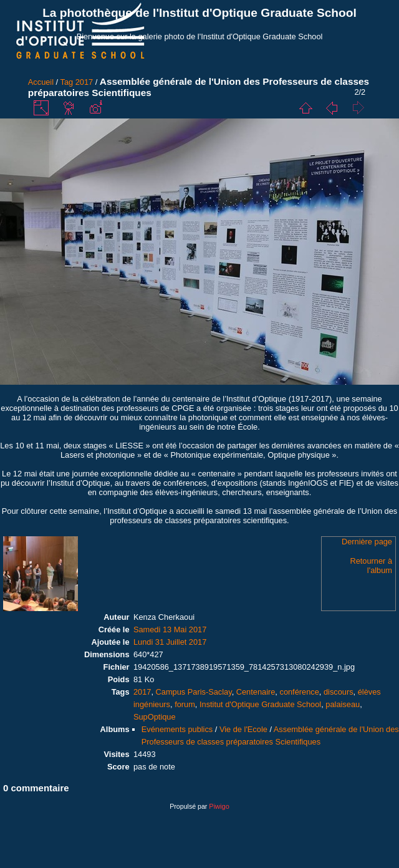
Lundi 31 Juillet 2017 (170, 642)
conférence (299, 692)
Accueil (41, 82)
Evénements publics (177, 729)
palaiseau (343, 704)
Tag (67, 82)
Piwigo (219, 806)
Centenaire (256, 692)
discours (339, 692)
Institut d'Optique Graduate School (260, 704)
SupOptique (155, 717)
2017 (84, 82)
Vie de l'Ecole (243, 729)
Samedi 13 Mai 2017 (170, 629)
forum (185, 704)
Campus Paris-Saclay (194, 692)
